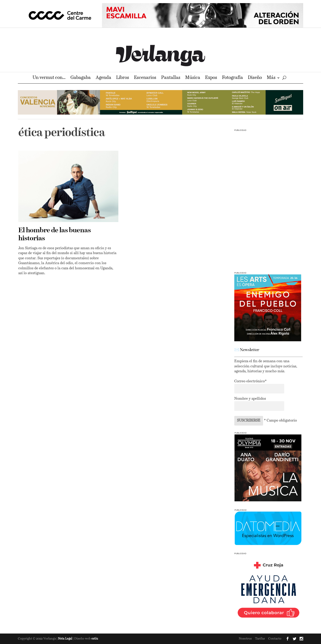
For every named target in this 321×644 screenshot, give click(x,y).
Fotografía (233, 78)
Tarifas (260, 639)
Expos (211, 78)
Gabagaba (81, 78)
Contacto (275, 639)
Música (193, 78)
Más (271, 78)
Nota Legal (65, 639)
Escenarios (145, 78)
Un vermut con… (49, 78)
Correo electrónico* (250, 381)
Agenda (103, 78)
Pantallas (171, 78)
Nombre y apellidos (250, 399)
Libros (123, 78)
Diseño (255, 78)
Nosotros (245, 639)
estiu (95, 639)
